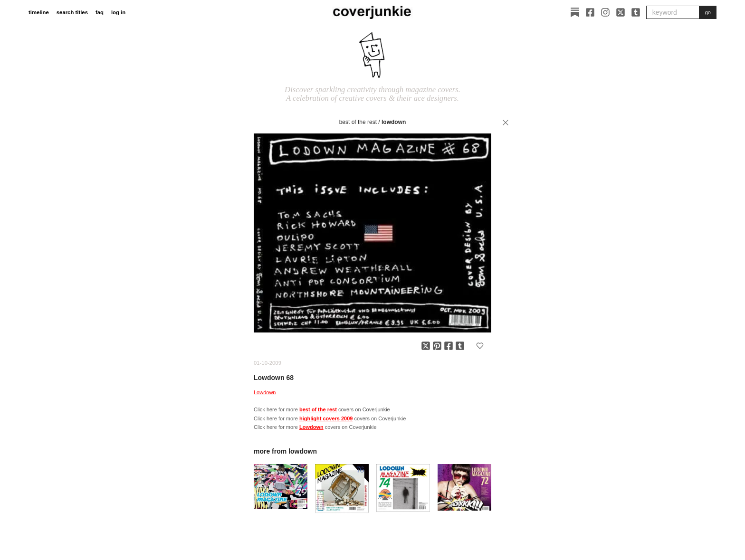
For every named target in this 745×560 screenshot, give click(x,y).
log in (118, 12)
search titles (72, 12)
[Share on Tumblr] (460, 346)
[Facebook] (590, 12)
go (708, 12)
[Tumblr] (636, 12)
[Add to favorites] (480, 346)
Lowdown (394, 122)
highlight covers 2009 (326, 418)
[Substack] (575, 12)
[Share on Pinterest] (437, 346)
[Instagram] (605, 12)
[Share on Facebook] (449, 346)
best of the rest (358, 122)
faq (100, 12)
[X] (621, 12)
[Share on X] (426, 346)
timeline (39, 12)
